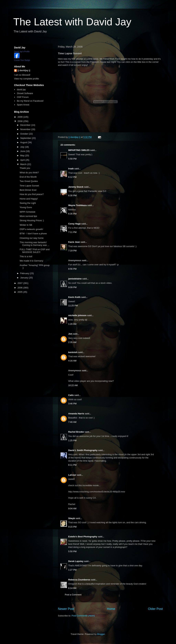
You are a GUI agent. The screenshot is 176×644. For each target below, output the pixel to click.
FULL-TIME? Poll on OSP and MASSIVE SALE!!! (35, 251)
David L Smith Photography (83, 450)
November (26, 129)
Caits (71, 395)
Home (111, 609)
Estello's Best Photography (83, 537)
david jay (21, 90)
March (24, 164)
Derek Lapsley (76, 561)
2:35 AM (72, 342)
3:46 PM (72, 404)
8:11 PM (72, 465)
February (25, 273)
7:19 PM (72, 251)
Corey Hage (74, 224)
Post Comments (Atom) (83, 616)
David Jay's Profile (22, 52)
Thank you (25, 168)
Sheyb (72, 518)
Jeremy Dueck (76, 187)
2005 (20, 292)
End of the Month (28, 177)
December (26, 125)
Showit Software (25, 93)
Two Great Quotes (29, 181)
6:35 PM (72, 214)
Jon (70, 334)
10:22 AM (73, 385)
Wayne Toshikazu (78, 205)
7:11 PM (72, 232)
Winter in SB (26, 225)
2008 (20, 121)
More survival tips (28, 216)
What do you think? (29, 173)
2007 (20, 283)
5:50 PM (72, 551)
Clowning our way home (32, 238)
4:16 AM (72, 361)
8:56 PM (72, 269)
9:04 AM (72, 508)
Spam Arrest (23, 105)
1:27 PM (72, 570)
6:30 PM (72, 195)
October (25, 134)
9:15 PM (72, 527)
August (24, 142)
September (26, 138)
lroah (71, 169)
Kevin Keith (74, 297)
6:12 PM (72, 177)
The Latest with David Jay (72, 22)
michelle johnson (77, 315)
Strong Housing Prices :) (32, 220)
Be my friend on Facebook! (30, 101)
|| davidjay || (24, 70)
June (23, 151)
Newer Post (66, 609)
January (25, 278)
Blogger (101, 634)
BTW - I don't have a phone (33, 234)
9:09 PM (72, 287)
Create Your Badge (22, 60)
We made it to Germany (31, 261)
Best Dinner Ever (28, 190)
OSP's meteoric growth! (31, 229)
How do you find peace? (32, 194)
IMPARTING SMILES (79, 150)
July (23, 147)
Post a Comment (73, 595)
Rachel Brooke (76, 432)
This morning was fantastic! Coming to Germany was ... (34, 244)
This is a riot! (26, 256)
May (23, 155)
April (23, 160)
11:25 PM (73, 306)
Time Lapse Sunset (29, 186)
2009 (20, 117)
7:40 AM (72, 422)
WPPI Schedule (27, 212)
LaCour (72, 475)
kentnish (73, 352)
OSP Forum (23, 97)
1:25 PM (72, 440)
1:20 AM (72, 324)
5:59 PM (72, 159)
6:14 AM (72, 588)
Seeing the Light (28, 203)
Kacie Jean (74, 242)
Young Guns (26, 207)
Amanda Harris (76, 414)
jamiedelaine (75, 279)
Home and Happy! (29, 199)
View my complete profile (26, 79)
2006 (20, 288)
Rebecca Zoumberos (79, 580)
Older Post (155, 609)
